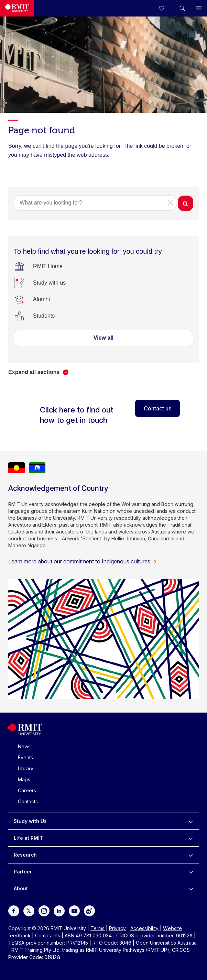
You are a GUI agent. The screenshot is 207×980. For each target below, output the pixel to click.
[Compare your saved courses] (166, 8)
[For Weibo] (89, 910)
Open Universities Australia (166, 943)
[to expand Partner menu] (191, 872)
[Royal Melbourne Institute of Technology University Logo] (17, 8)
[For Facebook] (14, 910)
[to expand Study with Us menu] (191, 821)
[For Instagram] (44, 910)
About (21, 888)
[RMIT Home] (48, 266)
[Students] (44, 316)
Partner (23, 872)
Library (26, 768)
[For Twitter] (29, 910)
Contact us (157, 408)
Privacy (117, 928)
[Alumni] (41, 299)
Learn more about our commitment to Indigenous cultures (83, 561)
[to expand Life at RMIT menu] (191, 838)
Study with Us (30, 821)
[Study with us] (49, 283)
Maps (24, 779)
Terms (97, 928)
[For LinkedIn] (59, 910)
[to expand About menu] (191, 889)
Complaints (48, 935)
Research (25, 855)
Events (25, 757)
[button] (182, 8)
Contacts (28, 801)
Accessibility (144, 928)
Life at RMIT (28, 838)
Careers (27, 790)
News (24, 746)
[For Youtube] (74, 910)
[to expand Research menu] (191, 855)
